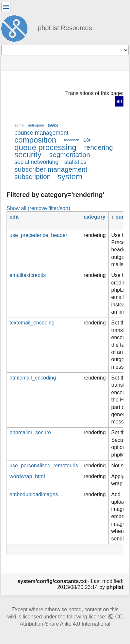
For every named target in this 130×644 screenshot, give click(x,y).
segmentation (70, 155)
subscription (32, 176)
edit (14, 217)
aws (53, 125)
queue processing (45, 147)
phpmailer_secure (30, 432)
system (70, 176)
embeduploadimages (34, 494)
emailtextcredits (28, 275)
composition (35, 140)
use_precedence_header (38, 235)
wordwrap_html (27, 476)
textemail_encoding (32, 323)
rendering (99, 147)
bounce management (41, 133)
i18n (87, 140)
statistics (75, 162)
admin (19, 125)
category (95, 217)
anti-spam (36, 125)
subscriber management (51, 169)
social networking (36, 162)
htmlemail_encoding (33, 378)
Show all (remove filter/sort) (38, 208)
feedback (71, 140)
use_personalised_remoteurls (44, 466)
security (28, 155)
